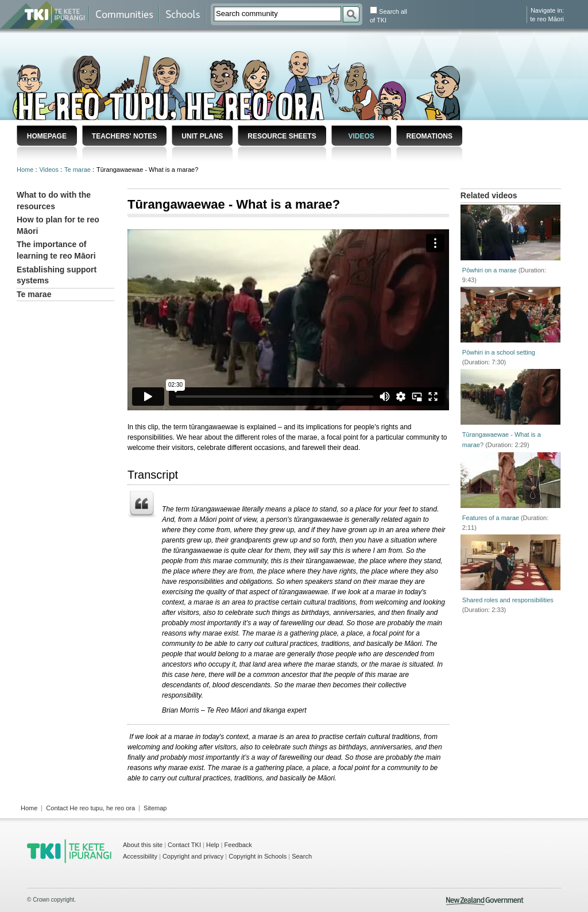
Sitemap (155, 808)
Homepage (47, 136)
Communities (124, 15)
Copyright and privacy (193, 856)
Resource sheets (282, 136)
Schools (182, 15)
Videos (361, 136)
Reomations (429, 136)
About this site (143, 845)
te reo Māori (547, 19)
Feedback (238, 845)
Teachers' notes (125, 136)
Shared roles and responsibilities (508, 600)
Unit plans (202, 136)
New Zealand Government (485, 901)
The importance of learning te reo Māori (56, 250)
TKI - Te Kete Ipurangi (69, 851)
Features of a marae (491, 518)
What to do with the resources (54, 201)
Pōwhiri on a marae (490, 270)
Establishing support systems (57, 275)
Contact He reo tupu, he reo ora (90, 808)
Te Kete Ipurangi (55, 15)
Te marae (78, 170)
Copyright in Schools (258, 856)
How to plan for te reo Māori (58, 225)
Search (302, 856)
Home (26, 170)
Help (213, 845)
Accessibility (140, 856)
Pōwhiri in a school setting (499, 352)
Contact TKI (184, 845)
